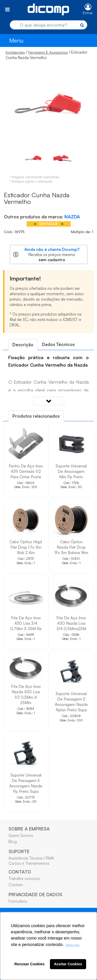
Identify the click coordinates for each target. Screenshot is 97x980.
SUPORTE (19, 851)
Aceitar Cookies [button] (68, 964)
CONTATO (20, 872)
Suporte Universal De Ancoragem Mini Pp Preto (71, 471)
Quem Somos (21, 835)
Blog (13, 842)
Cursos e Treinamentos (29, 863)
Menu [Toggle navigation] (16, 40)
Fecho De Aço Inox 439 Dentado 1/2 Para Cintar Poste (26, 471)
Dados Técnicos (58, 344)
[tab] (23, 345)
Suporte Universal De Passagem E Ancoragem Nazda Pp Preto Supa (26, 783)
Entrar (88, 13)
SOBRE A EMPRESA (29, 829)
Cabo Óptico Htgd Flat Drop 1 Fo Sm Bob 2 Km (26, 547)
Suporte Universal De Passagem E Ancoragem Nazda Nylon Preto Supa (71, 702)
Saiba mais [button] (72, 945)
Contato (16, 885)
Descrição (23, 345)
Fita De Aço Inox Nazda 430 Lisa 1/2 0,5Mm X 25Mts (26, 694)
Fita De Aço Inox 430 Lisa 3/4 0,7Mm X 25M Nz (26, 623)
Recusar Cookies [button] (30, 964)
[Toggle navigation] (7, 9)
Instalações (15, 52)
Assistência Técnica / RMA (31, 858)
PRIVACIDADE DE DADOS (35, 894)
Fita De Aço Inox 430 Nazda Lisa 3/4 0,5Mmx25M (71, 623)
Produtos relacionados (36, 416)
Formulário (18, 901)
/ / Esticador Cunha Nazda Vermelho (47, 55)
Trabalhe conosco (24, 878)
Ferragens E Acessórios (48, 52)
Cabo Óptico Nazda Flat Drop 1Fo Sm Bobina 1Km (71, 547)
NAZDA (72, 217)
